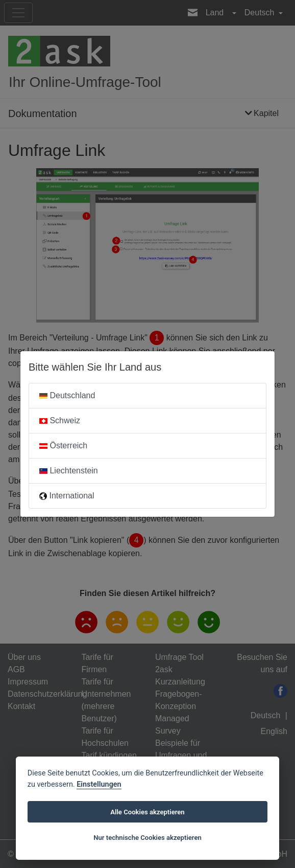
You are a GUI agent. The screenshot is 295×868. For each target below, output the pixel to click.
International (67, 496)
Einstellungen (99, 784)
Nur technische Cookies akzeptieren (147, 838)
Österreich (63, 446)
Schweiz (60, 420)
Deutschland (67, 395)
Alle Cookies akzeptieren (147, 812)
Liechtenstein (69, 471)
